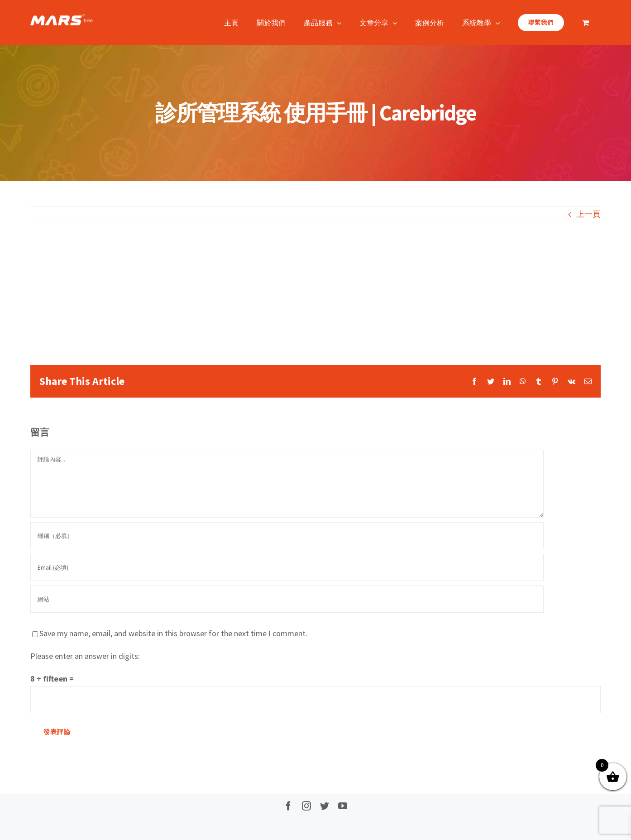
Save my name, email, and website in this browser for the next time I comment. (173, 633)
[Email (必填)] (287, 567)
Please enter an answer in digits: (85, 656)
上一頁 (588, 214)
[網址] (287, 599)
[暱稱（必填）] (287, 536)
